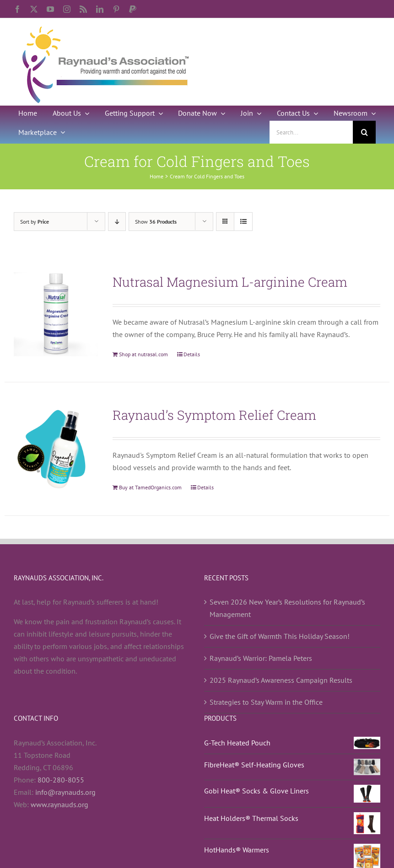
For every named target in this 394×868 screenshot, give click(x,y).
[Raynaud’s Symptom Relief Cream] (56, 447)
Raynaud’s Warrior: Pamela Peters (261, 658)
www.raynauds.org (59, 804)
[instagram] (67, 9)
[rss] (83, 9)
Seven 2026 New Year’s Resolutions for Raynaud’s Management (287, 608)
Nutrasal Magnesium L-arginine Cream (230, 282)
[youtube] (50, 9)
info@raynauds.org (65, 792)
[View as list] (243, 222)
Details (192, 354)
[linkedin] (100, 9)
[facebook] (17, 9)
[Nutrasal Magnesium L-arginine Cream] (56, 314)
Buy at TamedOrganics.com (150, 487)
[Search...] (311, 132)
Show (156, 222)
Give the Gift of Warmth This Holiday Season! (280, 636)
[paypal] (133, 9)
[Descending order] (117, 222)
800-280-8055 (61, 780)
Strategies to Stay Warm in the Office (266, 702)
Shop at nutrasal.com (143, 354)
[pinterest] (116, 9)
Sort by (35, 222)
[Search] (364, 132)
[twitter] (34, 9)
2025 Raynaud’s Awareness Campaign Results (281, 680)
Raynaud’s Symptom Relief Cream (214, 415)
